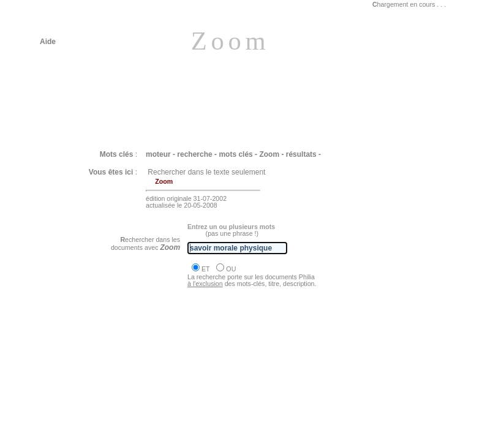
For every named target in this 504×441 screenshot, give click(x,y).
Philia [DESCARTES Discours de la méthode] (130, 353)
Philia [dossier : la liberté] (97, 420)
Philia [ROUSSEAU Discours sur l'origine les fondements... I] (158, 386)
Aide (48, 42)
